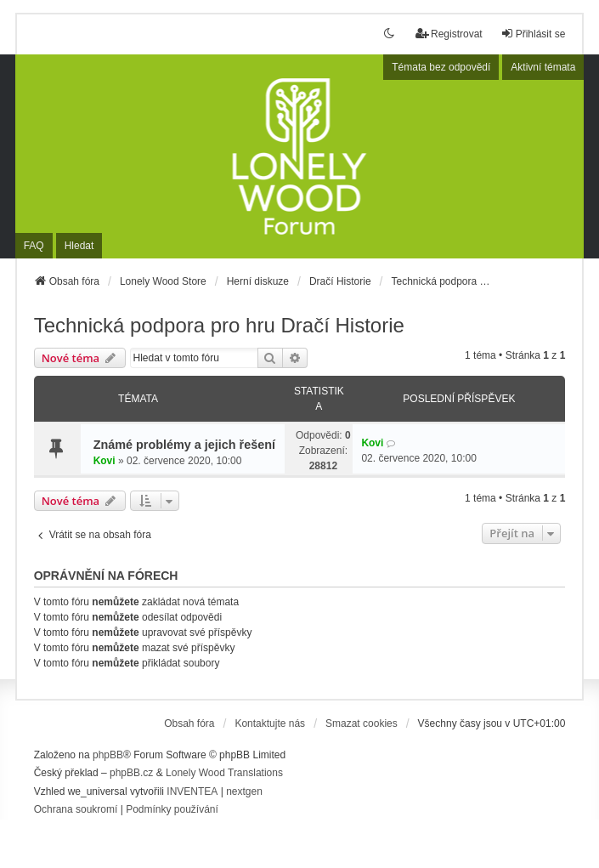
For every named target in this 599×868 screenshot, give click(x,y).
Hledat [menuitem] (79, 246)
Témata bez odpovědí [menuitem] (441, 67)
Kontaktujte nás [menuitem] (270, 723)
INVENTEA (192, 791)
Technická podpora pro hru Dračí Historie (219, 325)
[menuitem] (76, 810)
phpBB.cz (131, 773)
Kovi (105, 461)
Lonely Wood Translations (224, 773)
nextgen (244, 791)
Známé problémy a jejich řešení (184, 445)
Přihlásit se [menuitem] (533, 34)
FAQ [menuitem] (34, 246)
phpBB (108, 755)
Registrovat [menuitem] (449, 34)
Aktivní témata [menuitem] (543, 67)
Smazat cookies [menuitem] (362, 723)
